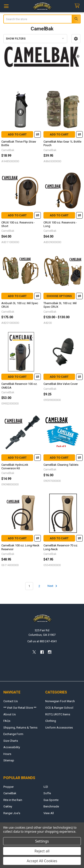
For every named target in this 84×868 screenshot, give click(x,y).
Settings (42, 841)
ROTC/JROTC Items (58, 714)
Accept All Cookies (42, 861)
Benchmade (51, 806)
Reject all (42, 851)
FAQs (7, 721)
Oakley (8, 806)
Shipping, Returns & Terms (20, 728)
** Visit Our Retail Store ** (20, 708)
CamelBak (10, 793)
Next (53, 586)
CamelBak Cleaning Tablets (61, 465)
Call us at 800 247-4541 (42, 641)
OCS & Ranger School (59, 708)
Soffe (47, 793)
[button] (76, 39)
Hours (7, 754)
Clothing (51, 721)
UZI (46, 787)
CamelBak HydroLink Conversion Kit (15, 467)
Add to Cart (17, 134)
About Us (10, 714)
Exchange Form (13, 734)
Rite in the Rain (13, 800)
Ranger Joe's (12, 813)
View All (49, 813)
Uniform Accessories (59, 728)
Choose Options (59, 296)
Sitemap (9, 760)
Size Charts (11, 741)
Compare (38, 134)
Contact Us (11, 701)
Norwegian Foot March (60, 701)
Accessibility (12, 747)
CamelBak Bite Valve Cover (61, 384)
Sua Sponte (51, 800)
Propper (9, 787)
